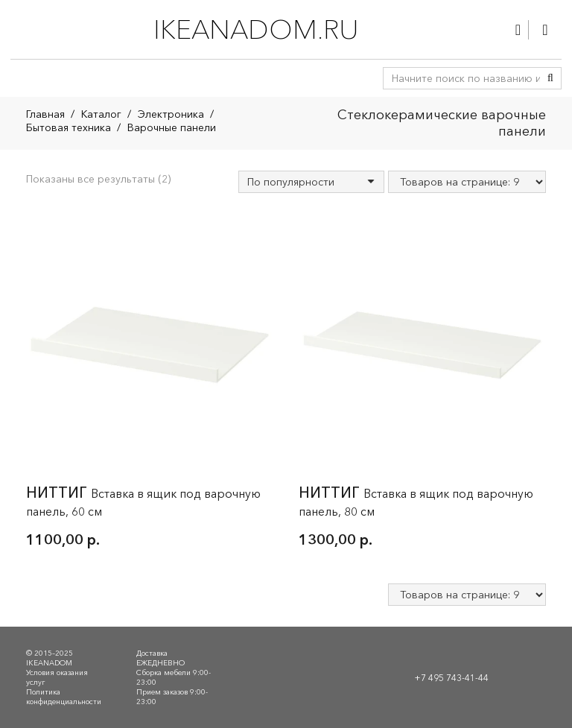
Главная (45, 114)
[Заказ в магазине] (311, 182)
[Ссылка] (518, 30)
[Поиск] (550, 78)
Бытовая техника (69, 127)
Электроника (171, 114)
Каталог (101, 114)
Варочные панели (172, 127)
